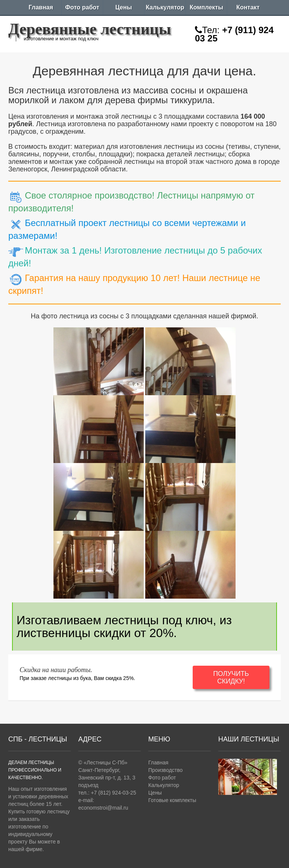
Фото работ (82, 7)
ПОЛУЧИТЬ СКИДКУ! (231, 677)
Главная (41, 7)
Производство (165, 770)
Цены (123, 7)
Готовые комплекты (172, 800)
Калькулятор (165, 7)
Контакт (248, 7)
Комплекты (206, 7)
